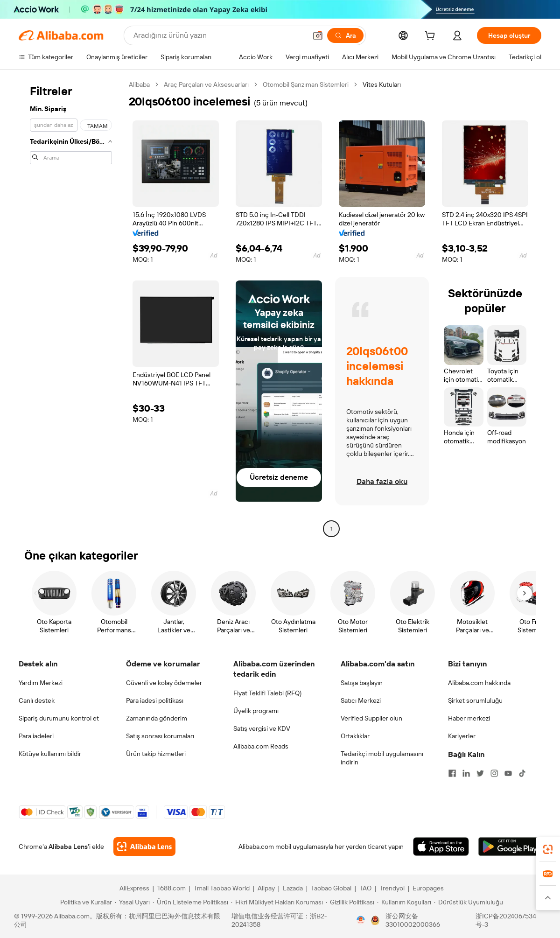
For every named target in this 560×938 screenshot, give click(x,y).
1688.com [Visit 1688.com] (171, 888)
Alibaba (139, 84)
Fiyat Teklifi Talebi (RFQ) (267, 693)
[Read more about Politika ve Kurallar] (85, 902)
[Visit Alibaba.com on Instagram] (494, 773)
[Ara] (345, 35)
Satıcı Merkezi (361, 700)
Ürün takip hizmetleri (156, 754)
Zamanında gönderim (157, 718)
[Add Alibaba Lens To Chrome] (144, 847)
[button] (318, 35)
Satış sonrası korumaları (160, 736)
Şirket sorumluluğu (475, 700)
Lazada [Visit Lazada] (293, 888)
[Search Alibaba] (219, 35)
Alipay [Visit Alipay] (266, 888)
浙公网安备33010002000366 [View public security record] (413, 920)
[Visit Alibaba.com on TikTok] (522, 773)
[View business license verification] (361, 920)
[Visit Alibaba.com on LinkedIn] (466, 773)
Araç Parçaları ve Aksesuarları (206, 84)
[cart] (432, 37)
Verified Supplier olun (371, 718)
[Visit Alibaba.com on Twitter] (480, 773)
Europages (428, 888)
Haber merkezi (469, 718)
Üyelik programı (256, 711)
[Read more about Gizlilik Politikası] (350, 902)
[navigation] (71, 308)
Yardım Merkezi (41, 683)
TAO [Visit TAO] (365, 888)
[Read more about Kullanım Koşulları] (404, 902)
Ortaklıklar (355, 736)
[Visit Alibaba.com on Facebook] (452, 773)
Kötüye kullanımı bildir (50, 754)
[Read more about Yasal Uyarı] (132, 902)
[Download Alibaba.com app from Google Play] (510, 847)
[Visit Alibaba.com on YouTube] (508, 773)
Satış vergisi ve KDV (262, 728)
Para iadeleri (36, 736)
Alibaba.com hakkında (479, 683)
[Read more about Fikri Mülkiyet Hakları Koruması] (277, 902)
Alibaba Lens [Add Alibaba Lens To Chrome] (68, 847)
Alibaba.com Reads (261, 746)
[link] (548, 849)
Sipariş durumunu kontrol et (59, 718)
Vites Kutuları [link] (382, 84)
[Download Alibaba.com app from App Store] (441, 847)
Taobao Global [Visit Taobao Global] (331, 888)
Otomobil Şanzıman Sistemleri (306, 84)
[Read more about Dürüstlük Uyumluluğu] (469, 902)
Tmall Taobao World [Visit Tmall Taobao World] (222, 888)
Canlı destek (37, 700)
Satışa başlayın (362, 683)
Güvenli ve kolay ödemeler (164, 683)
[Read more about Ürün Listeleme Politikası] (190, 902)
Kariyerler (462, 736)
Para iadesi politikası (155, 700)
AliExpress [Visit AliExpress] (134, 888)
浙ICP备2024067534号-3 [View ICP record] (506, 920)
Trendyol (392, 888)
